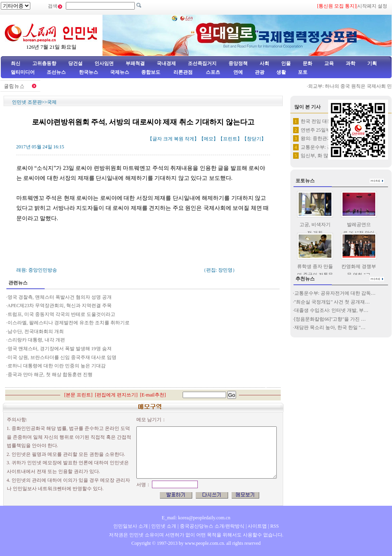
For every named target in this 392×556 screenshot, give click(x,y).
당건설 (75, 63)
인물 (286, 63)
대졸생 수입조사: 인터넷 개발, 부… (331, 310)
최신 (16, 63)
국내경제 (166, 63)
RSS (275, 526)
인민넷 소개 (163, 526)
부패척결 (135, 63)
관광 (260, 72)
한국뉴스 (89, 72)
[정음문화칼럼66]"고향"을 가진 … (330, 319)
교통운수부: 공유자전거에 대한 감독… (335, 293)
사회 (264, 63)
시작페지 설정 (372, 6)
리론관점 (183, 72)
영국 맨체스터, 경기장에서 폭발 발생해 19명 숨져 (60, 349)
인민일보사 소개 (131, 526)
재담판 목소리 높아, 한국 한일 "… (330, 327)
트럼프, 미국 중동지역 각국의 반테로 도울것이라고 (61, 314)
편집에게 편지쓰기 (116, 395)
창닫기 (254, 139)
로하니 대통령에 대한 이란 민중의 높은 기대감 (57, 366)
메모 (209, 139)
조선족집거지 (202, 63)
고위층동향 (44, 63)
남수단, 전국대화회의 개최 (36, 331)
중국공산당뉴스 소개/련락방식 (212, 526)
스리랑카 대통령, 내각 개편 (36, 340)
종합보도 (151, 72)
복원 (179, 139)
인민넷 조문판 (27, 102)
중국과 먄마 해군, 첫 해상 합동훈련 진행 (50, 375)
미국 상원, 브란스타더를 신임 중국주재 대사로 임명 (63, 357)
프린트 (230, 139)
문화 (307, 63)
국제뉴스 (120, 72)
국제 (52, 102)
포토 (303, 72)
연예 (237, 72)
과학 (351, 63)
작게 (189, 139)
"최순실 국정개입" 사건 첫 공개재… (332, 302)
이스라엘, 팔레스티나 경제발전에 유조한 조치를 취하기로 (69, 323)
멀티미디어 (23, 72)
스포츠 (212, 72)
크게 (168, 139)
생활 (281, 72)
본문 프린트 (78, 395)
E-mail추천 (153, 395)
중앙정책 (238, 63)
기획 (372, 63)
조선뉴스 (57, 72)
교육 (329, 63)
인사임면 (104, 63)
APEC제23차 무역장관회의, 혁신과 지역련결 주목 (60, 306)
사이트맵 (257, 526)
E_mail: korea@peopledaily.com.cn (196, 518)
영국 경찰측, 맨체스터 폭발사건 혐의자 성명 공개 (60, 297)
